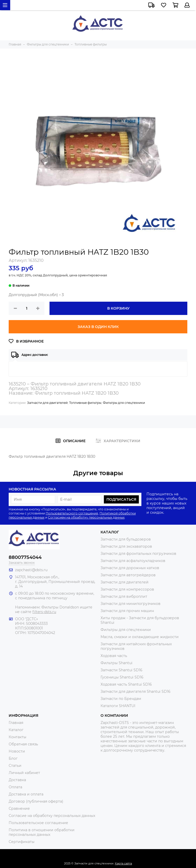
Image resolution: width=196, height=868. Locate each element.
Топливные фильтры (85, 403)
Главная (16, 723)
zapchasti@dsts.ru (31, 570)
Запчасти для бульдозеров (126, 539)
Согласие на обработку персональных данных (52, 816)
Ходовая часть (114, 656)
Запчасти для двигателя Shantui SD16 (136, 691)
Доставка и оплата (26, 794)
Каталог (16, 730)
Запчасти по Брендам (121, 699)
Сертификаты (22, 842)
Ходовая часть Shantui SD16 (126, 684)
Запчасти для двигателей (47, 403)
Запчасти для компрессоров (127, 589)
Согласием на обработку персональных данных (86, 517)
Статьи (15, 766)
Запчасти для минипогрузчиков (131, 604)
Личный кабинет (24, 773)
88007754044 (25, 557)
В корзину (118, 308)
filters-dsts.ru (44, 612)
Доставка (17, 780)
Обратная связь (23, 744)
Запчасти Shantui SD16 (121, 670)
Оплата (15, 787)
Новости (17, 751)
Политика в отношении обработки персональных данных (42, 832)
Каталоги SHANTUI (118, 706)
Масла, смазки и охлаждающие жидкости (140, 637)
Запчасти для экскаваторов (126, 546)
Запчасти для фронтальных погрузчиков (138, 554)
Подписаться (121, 499)
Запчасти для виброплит (124, 596)
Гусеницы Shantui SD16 (122, 677)
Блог (13, 758)
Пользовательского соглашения (72, 513)
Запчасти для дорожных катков (130, 568)
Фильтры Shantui (117, 663)
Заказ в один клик (98, 327)
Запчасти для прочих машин (127, 611)
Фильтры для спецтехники (124, 403)
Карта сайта (123, 863)
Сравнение (19, 808)
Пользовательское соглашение (38, 823)
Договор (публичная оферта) (36, 801)
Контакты (17, 737)
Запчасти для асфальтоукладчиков (133, 561)
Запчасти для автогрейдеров (128, 575)
